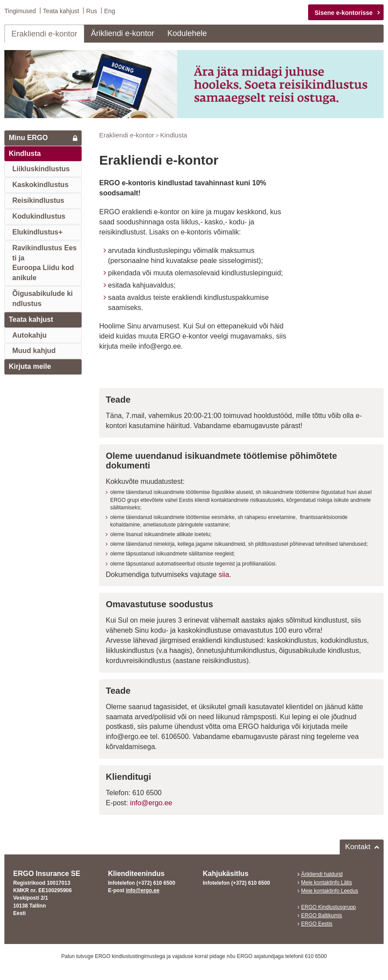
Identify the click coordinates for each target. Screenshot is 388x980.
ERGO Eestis (317, 924)
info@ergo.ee (151, 803)
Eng (110, 11)
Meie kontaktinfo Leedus (330, 891)
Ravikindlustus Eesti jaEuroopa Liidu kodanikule (45, 263)
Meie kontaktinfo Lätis (327, 883)
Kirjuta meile (30, 366)
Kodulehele (187, 33)
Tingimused (20, 11)
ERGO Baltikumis (322, 915)
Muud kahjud (34, 351)
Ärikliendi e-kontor (122, 33)
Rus (92, 11)
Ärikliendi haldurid (322, 874)
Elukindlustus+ (37, 232)
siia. (225, 574)
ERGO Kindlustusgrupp (329, 907)
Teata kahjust (61, 11)
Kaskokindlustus (40, 185)
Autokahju (29, 335)
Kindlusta (25, 153)
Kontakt (358, 846)
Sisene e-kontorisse (344, 13)
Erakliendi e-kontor (44, 34)
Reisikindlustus (38, 200)
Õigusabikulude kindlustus (43, 299)
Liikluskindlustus (41, 169)
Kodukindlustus (39, 216)
